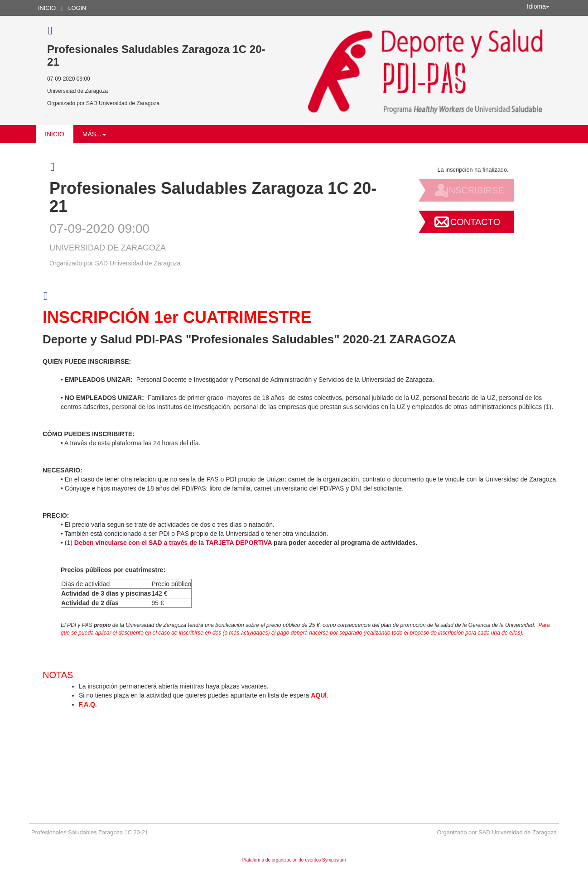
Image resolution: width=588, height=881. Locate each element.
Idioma (538, 6)
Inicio (47, 8)
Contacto (475, 222)
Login (77, 8)
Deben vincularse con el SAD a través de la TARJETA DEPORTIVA (173, 543)
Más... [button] (94, 134)
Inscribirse (475, 190)
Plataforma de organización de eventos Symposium (294, 860)
